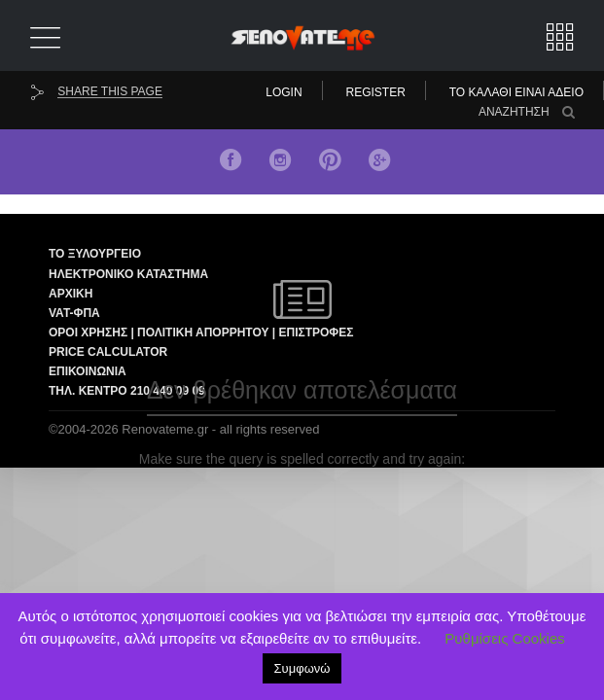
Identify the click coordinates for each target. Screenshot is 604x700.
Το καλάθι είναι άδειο (516, 92)
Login (284, 92)
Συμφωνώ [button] (302, 668)
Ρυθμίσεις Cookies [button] (504, 638)
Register (376, 92)
